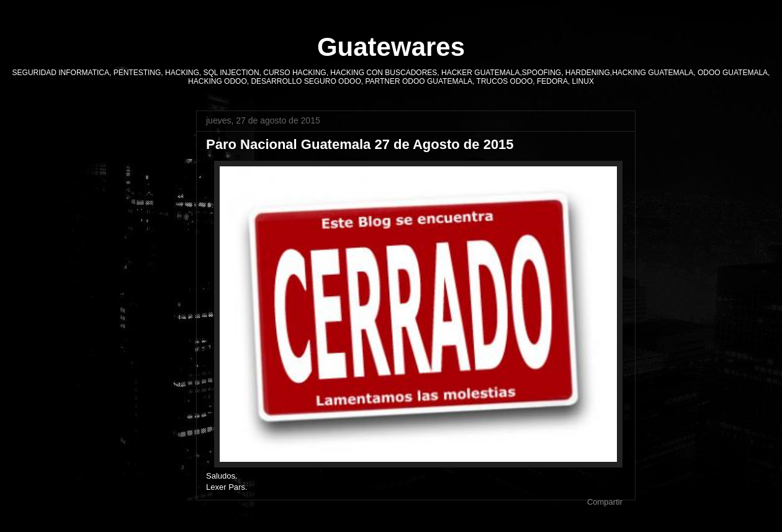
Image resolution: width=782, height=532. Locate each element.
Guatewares (391, 47)
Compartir (605, 502)
